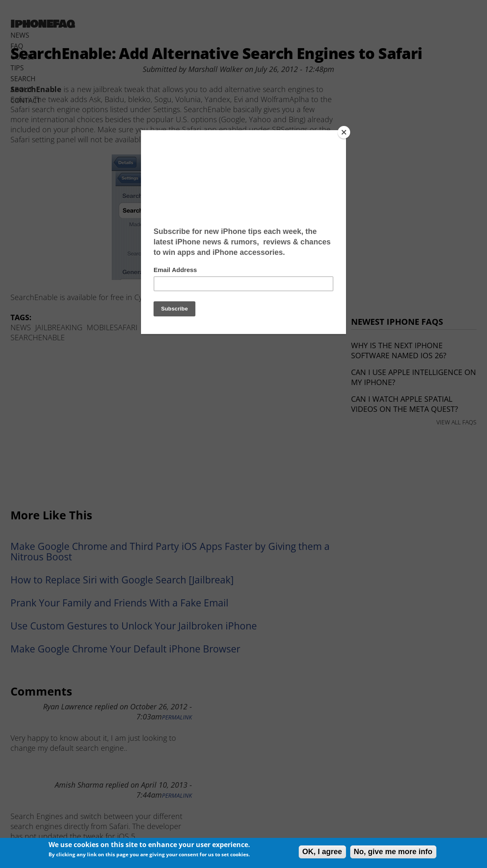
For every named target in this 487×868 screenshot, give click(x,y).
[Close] (344, 132)
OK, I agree (322, 852)
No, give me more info (393, 852)
